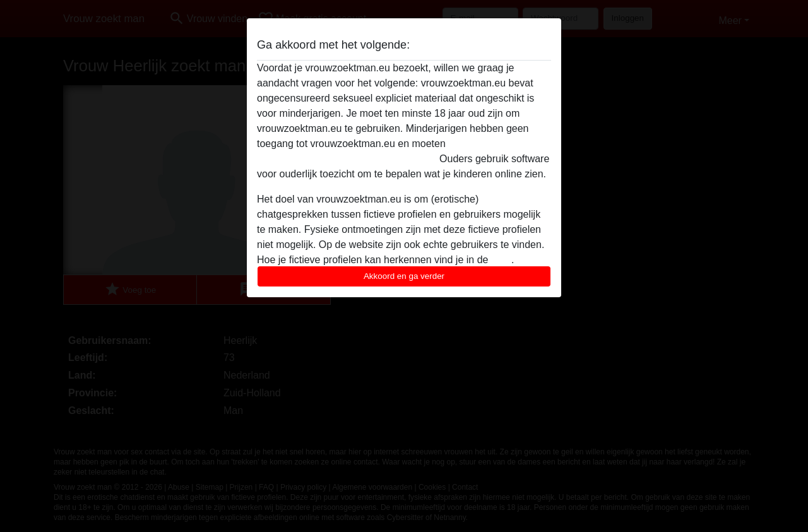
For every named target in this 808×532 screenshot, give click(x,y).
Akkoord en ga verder (404, 276)
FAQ (501, 260)
